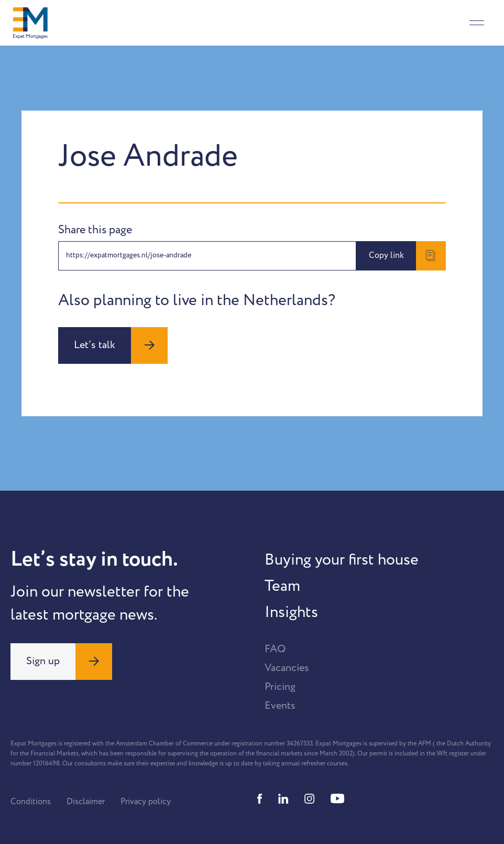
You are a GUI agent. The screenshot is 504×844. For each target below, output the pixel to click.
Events (280, 706)
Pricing (280, 687)
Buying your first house (342, 560)
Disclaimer (86, 802)
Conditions (31, 802)
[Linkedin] (283, 799)
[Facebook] (260, 799)
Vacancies (287, 668)
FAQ (275, 649)
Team (282, 586)
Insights (291, 612)
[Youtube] (337, 799)
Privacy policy (146, 802)
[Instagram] (310, 799)
